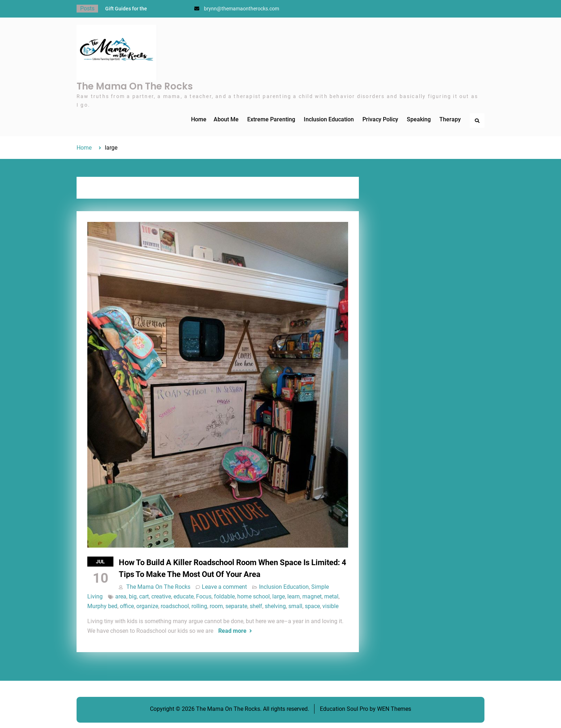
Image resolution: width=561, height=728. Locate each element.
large (279, 596)
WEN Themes (394, 709)
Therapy (450, 119)
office (127, 606)
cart (144, 596)
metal (331, 596)
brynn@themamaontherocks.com (242, 9)
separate (236, 606)
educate (184, 596)
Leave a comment (224, 587)
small (295, 606)
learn (294, 596)
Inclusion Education (329, 119)
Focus (204, 596)
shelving (275, 606)
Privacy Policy (380, 119)
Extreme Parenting (271, 119)
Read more (232, 631)
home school (253, 596)
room (216, 606)
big (133, 596)
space (312, 606)
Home (199, 119)
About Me (226, 119)
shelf (256, 606)
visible (330, 606)
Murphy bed (102, 606)
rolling (199, 606)
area (121, 596)
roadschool (175, 606)
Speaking (419, 119)
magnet (312, 596)
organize (147, 606)
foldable (224, 596)
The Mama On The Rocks (135, 86)
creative (161, 596)
